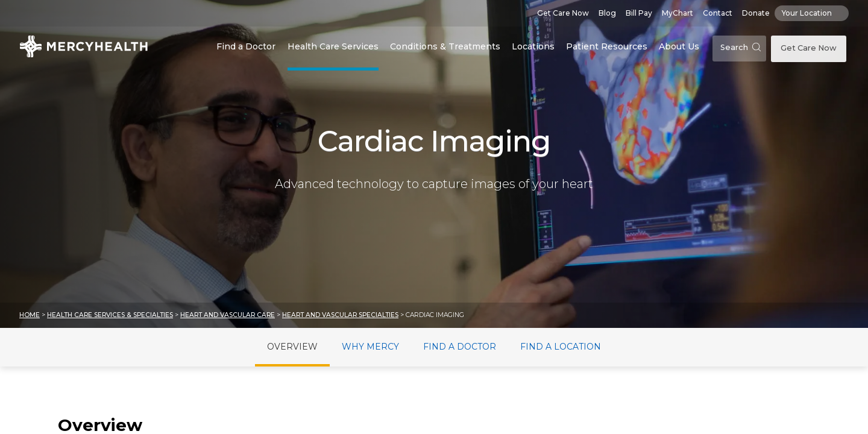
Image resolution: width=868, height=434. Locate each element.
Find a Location (561, 347)
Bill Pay (639, 13)
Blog (607, 13)
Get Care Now (563, 13)
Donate (756, 13)
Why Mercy (370, 347)
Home (30, 315)
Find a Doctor (246, 46)
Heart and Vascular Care (228, 315)
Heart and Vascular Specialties (340, 315)
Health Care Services (333, 46)
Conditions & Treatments (445, 46)
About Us (679, 46)
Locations (533, 46)
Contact (718, 13)
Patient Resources (607, 46)
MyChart (678, 13)
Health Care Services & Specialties (110, 315)
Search (741, 47)
